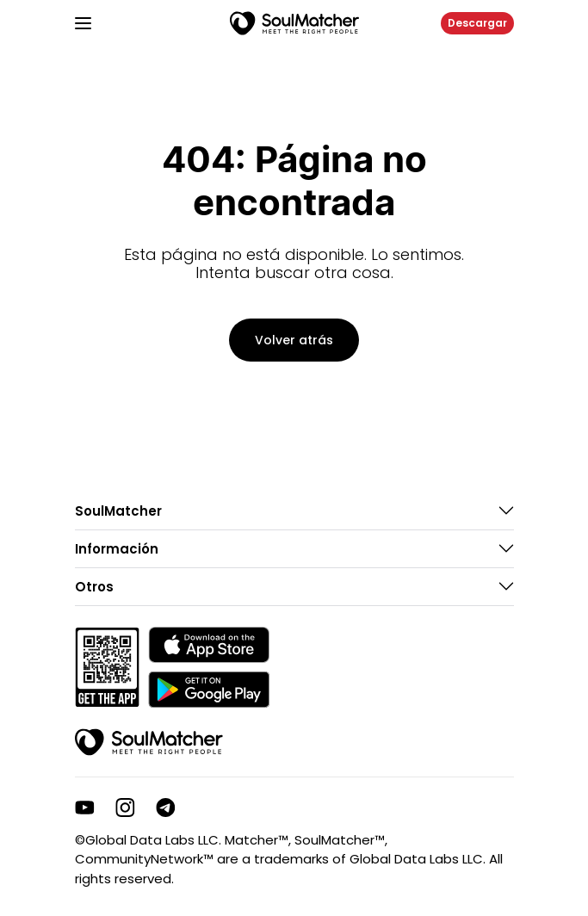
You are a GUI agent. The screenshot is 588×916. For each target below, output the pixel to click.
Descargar (477, 23)
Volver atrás (294, 340)
